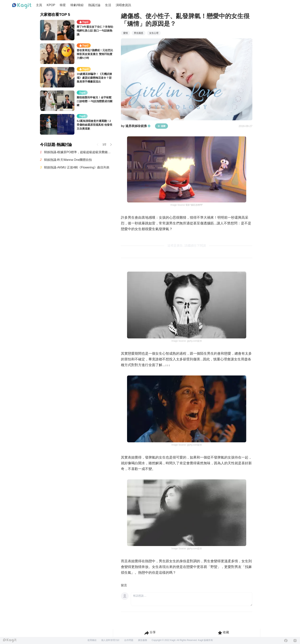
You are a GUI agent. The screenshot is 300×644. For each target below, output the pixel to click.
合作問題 (129, 640)
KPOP (51, 5)
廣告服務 (143, 640)
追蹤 (161, 126)
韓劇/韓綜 (77, 5)
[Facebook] (286, 641)
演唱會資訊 (123, 5)
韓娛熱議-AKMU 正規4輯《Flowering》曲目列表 (77, 167)
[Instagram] (295, 641)
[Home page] (22, 6)
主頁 (39, 5)
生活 (108, 5)
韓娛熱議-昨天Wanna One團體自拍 (68, 160)
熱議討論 (94, 5)
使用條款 (92, 640)
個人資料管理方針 (110, 640)
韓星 (63, 5)
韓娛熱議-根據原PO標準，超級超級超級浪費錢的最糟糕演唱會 (79, 152)
